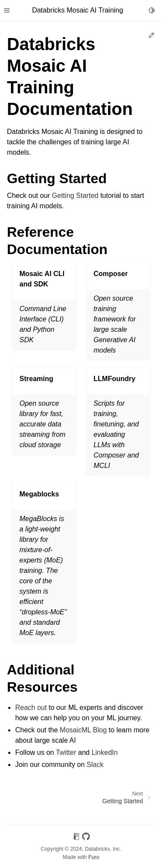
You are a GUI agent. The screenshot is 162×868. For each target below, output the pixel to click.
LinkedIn (105, 752)
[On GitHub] (86, 838)
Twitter (66, 752)
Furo (94, 857)
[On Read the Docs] (76, 838)
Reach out (31, 707)
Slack (95, 765)
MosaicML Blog (83, 730)
